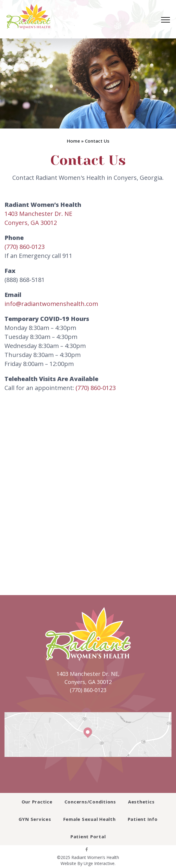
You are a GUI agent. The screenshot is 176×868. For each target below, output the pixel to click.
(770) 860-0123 (25, 247)
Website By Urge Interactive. (88, 863)
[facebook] (87, 849)
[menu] (166, 20)
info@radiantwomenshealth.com (51, 304)
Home (73, 141)
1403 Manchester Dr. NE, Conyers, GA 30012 (88, 678)
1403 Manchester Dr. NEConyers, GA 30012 (38, 218)
